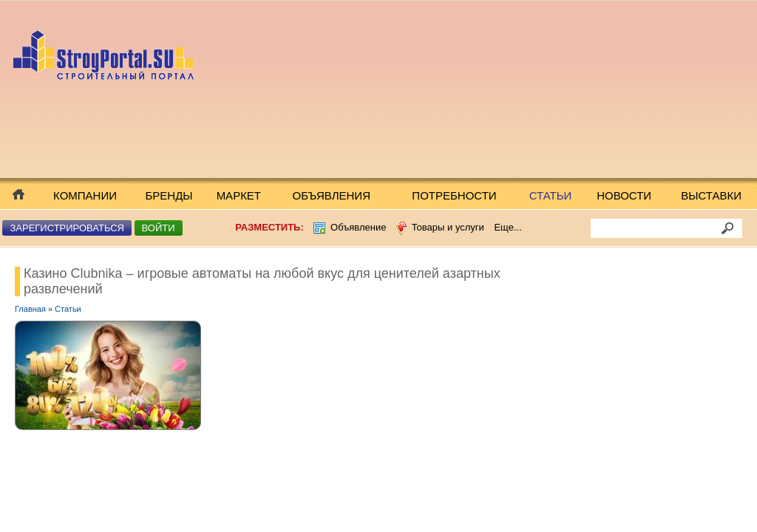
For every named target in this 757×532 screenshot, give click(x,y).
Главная (30, 309)
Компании (85, 195)
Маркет (239, 195)
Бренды (169, 195)
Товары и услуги (448, 227)
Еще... (508, 227)
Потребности (454, 195)
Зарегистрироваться (67, 228)
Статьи (551, 195)
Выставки (711, 195)
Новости (624, 195)
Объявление (358, 227)
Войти (159, 228)
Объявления (332, 195)
